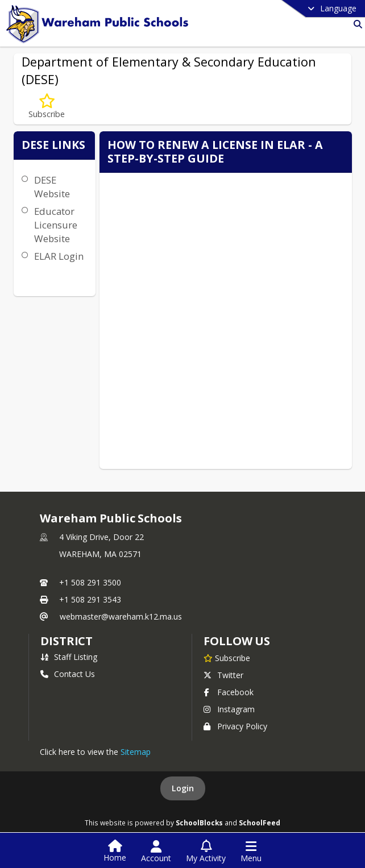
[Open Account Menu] (156, 852)
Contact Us (68, 674)
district (67, 641)
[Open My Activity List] (206, 852)
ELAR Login (59, 256)
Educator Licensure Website (56, 225)
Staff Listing (69, 657)
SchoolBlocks (199, 823)
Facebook (229, 692)
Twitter (223, 675)
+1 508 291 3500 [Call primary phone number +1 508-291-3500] (90, 582)
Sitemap (136, 752)
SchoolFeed (260, 823)
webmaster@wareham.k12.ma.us (121, 616)
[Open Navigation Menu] (251, 852)
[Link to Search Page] (356, 24)
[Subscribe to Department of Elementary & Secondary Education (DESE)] (47, 107)
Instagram (229, 709)
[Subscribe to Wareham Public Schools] (227, 658)
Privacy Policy (235, 726)
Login (183, 788)
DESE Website (52, 187)
